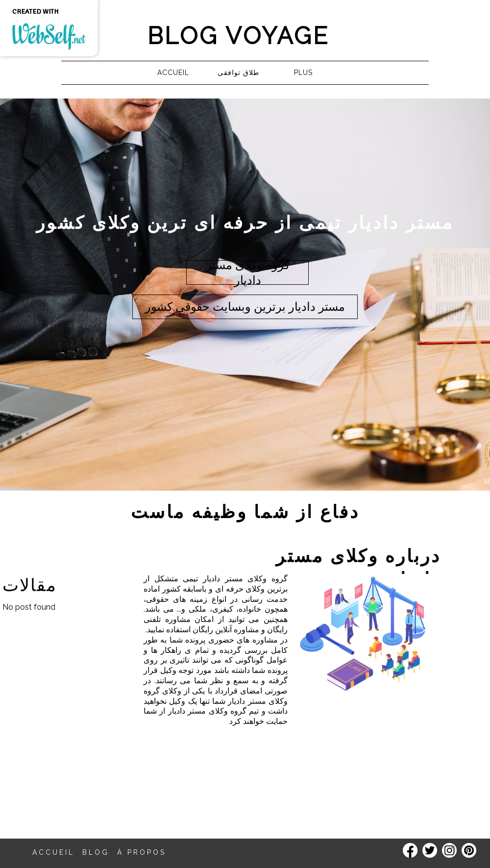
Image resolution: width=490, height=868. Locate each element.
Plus (303, 73)
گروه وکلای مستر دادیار (245, 579)
